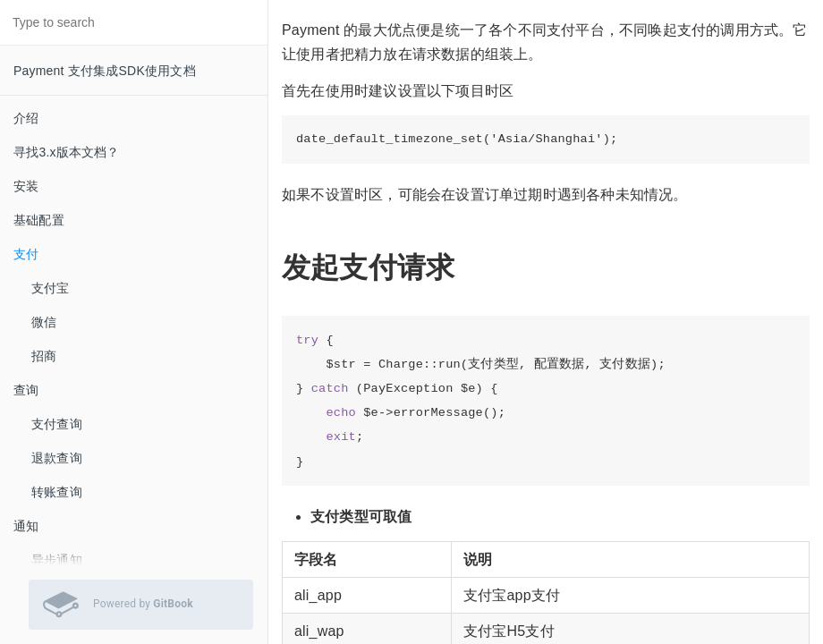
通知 (26, 526)
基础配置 (39, 220)
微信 (44, 322)
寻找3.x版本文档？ (67, 152)
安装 (26, 186)
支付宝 (51, 288)
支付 (26, 254)
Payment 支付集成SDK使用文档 (105, 71)
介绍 (26, 118)
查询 (26, 390)
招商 (44, 356)
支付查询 (57, 424)
